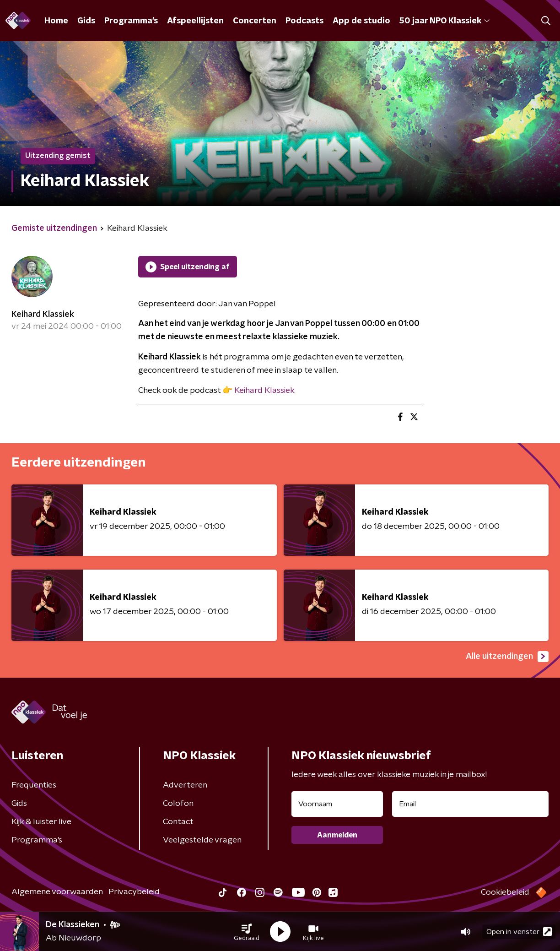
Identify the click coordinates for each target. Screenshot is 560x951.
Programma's (131, 21)
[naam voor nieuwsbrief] (337, 804)
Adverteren (185, 785)
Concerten (255, 21)
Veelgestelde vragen (202, 840)
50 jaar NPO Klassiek (444, 21)
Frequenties (34, 785)
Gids (86, 21)
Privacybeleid (134, 892)
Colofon (178, 804)
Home (56, 21)
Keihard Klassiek (43, 315)
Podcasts (304, 21)
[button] (247, 932)
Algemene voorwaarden (57, 892)
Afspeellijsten (195, 21)
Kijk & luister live (41, 822)
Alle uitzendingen (507, 657)
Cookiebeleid (505, 892)
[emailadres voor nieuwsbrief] (470, 804)
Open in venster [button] (519, 932)
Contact (178, 822)
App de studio (361, 21)
